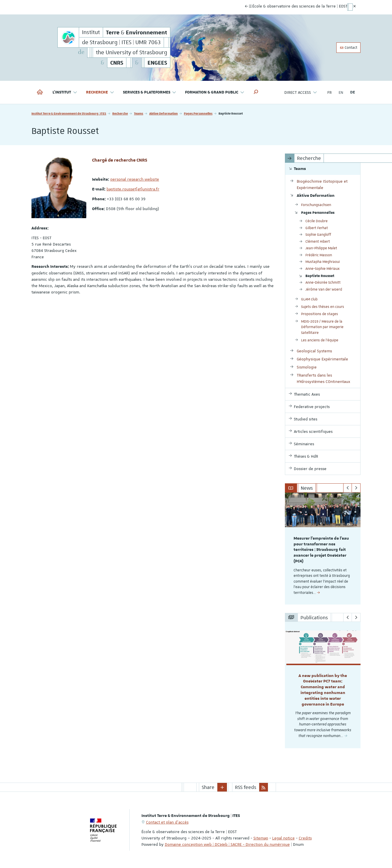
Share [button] (208, 787)
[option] (323, 549)
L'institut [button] (65, 92)
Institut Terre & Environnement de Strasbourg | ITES (69, 113)
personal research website (135, 179)
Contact (348, 48)
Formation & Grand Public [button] (215, 92)
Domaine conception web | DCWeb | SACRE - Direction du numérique (227, 844)
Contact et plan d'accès (167, 822)
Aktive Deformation (164, 113)
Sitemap (261, 838)
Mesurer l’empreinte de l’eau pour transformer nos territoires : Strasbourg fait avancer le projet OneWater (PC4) (321, 550)
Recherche (120, 113)
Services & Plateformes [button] (150, 92)
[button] (256, 92)
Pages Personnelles (198, 113)
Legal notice (283, 838)
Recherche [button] (100, 92)
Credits (305, 838)
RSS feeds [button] (246, 787)
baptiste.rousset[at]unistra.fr (133, 189)
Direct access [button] (301, 92)
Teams (139, 113)
